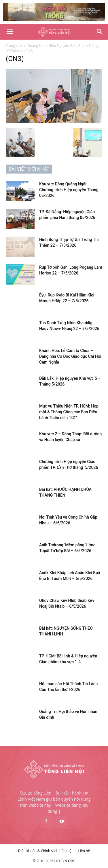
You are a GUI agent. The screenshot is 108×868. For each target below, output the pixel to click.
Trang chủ (14, 46)
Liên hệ (84, 851)
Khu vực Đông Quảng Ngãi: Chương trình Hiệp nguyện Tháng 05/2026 (69, 190)
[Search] (100, 32)
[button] (10, 32)
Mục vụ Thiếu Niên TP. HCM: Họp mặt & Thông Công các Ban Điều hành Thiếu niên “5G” (69, 412)
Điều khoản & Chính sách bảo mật (46, 851)
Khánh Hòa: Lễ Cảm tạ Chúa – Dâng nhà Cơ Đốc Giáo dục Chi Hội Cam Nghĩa (70, 356)
